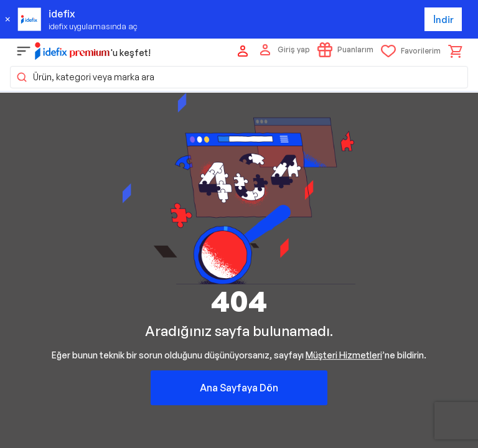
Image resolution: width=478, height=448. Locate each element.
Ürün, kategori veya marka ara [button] (85, 77)
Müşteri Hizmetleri (344, 355)
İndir (443, 20)
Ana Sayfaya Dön (239, 388)
